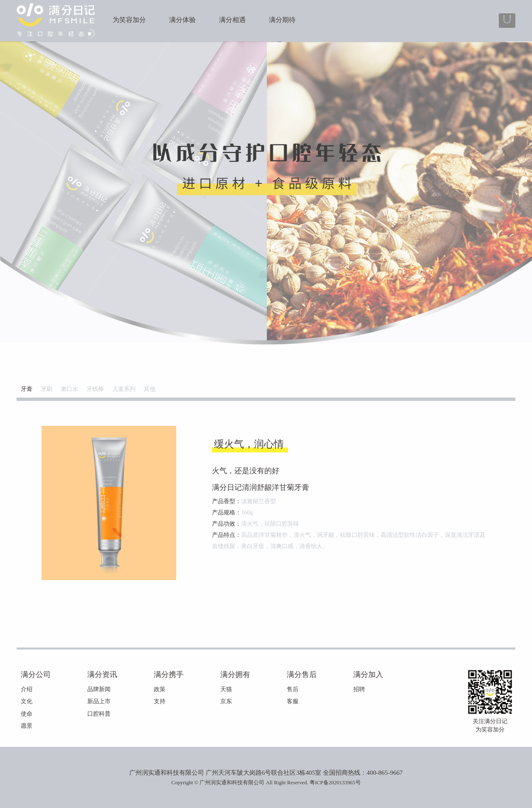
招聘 (359, 689)
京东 (226, 701)
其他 (150, 389)
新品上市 (99, 701)
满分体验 (182, 20)
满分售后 (302, 675)
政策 (160, 689)
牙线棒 (95, 389)
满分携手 (169, 675)
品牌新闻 (99, 689)
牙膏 (27, 389)
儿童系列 (124, 389)
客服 (293, 701)
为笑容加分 (129, 20)
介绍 (27, 689)
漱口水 (69, 389)
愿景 (27, 726)
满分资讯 (102, 675)
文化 (27, 701)
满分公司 (36, 675)
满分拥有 (235, 675)
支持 (160, 701)
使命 (27, 714)
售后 (293, 689)
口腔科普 (99, 714)
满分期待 (282, 20)
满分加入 (368, 675)
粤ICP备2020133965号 (335, 783)
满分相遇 (232, 20)
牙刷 (47, 389)
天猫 (226, 689)
